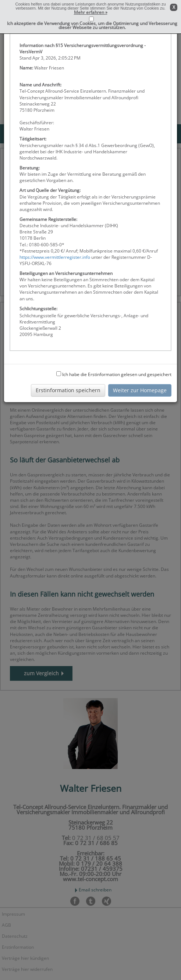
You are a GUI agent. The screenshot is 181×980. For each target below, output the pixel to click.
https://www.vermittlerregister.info (55, 257)
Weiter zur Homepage (140, 390)
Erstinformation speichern (68, 390)
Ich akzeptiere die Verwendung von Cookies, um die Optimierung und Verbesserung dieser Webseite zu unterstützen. (92, 25)
